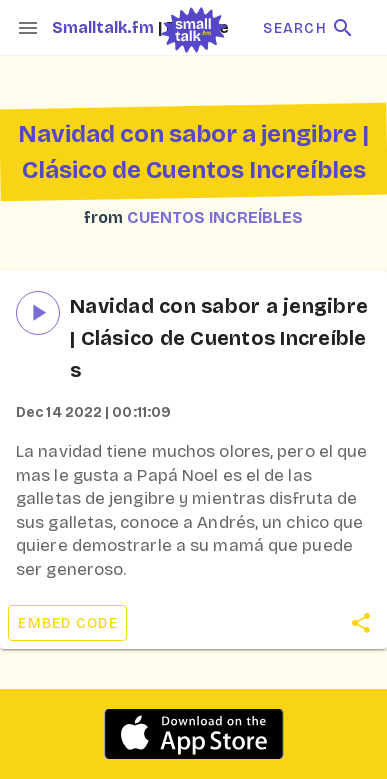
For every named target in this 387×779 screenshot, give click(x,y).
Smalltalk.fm (105, 27)
